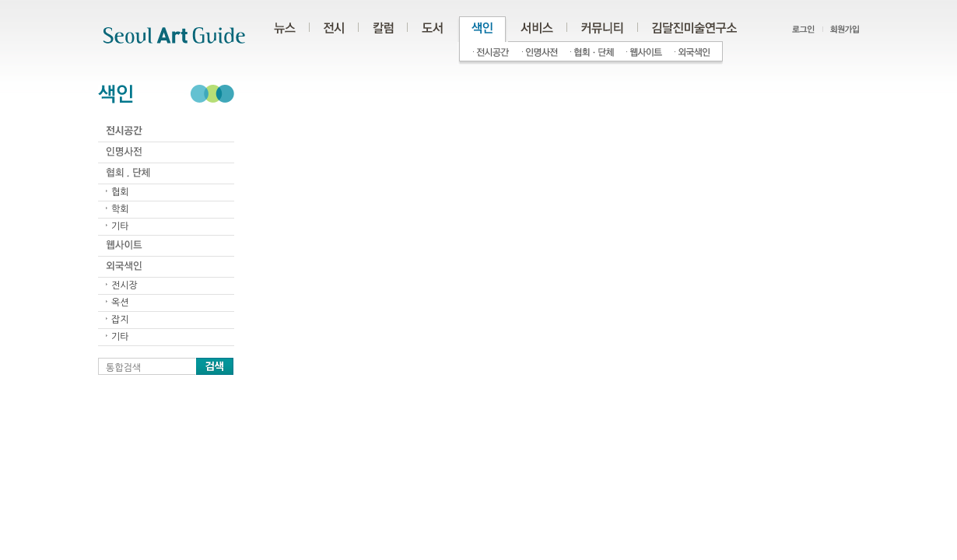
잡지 (120, 320)
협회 (120, 192)
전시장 (124, 285)
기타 (120, 226)
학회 (120, 209)
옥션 (120, 303)
